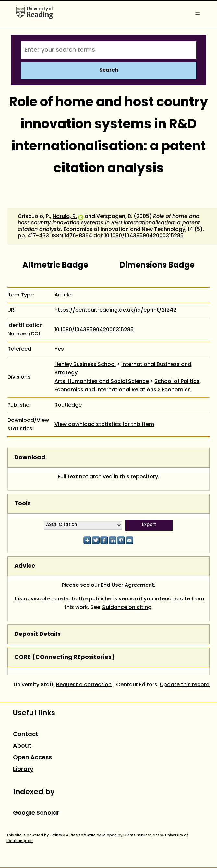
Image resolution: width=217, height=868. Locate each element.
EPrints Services (138, 835)
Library (23, 769)
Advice (25, 566)
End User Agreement (127, 585)
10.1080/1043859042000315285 (144, 236)
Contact (26, 734)
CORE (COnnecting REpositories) (65, 657)
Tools (23, 504)
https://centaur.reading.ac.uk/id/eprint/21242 (115, 310)
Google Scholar (36, 813)
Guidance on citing (127, 608)
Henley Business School (85, 365)
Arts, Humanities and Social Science (102, 382)
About (22, 746)
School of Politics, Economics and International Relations (128, 386)
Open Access (32, 758)
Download (30, 458)
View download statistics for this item (104, 425)
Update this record (185, 685)
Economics (176, 390)
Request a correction (84, 685)
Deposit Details (37, 634)
